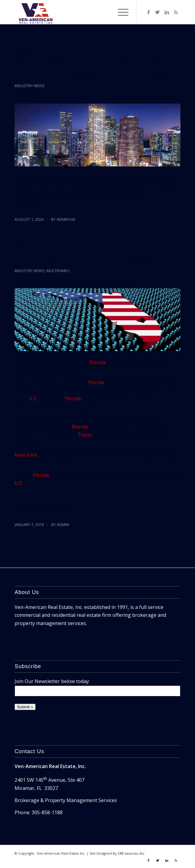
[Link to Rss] (176, 12)
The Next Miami (51, 507)
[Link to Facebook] (149, 12)
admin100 (66, 219)
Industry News (30, 86)
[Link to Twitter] (158, 12)
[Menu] (120, 12)
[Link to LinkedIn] (167, 12)
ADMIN (63, 525)
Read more (30, 204)
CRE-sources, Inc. (131, 853)
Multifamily (58, 271)
